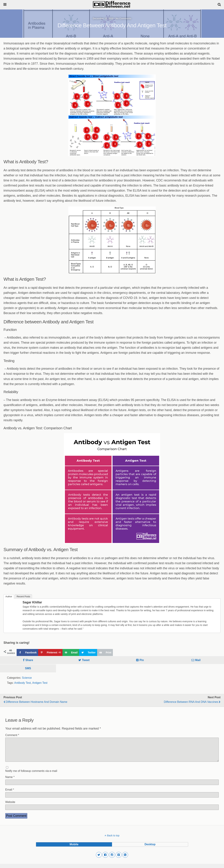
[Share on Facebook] (27, 652)
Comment (12, 735)
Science (27, 678)
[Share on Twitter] (88, 652)
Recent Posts (23, 596)
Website (10, 806)
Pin (142, 660)
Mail (198, 660)
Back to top (113, 840)
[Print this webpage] (105, 652)
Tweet (86, 660)
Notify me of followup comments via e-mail (31, 775)
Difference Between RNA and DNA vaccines (191, 702)
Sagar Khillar (32, 602)
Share (29, 660)
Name (10, 781)
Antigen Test (40, 683)
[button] (99, 859)
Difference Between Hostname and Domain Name (37, 702)
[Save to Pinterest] (50, 652)
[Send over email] (71, 652)
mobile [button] (74, 849)
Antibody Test (22, 683)
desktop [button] (150, 849)
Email (10, 794)
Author (9, 596)
